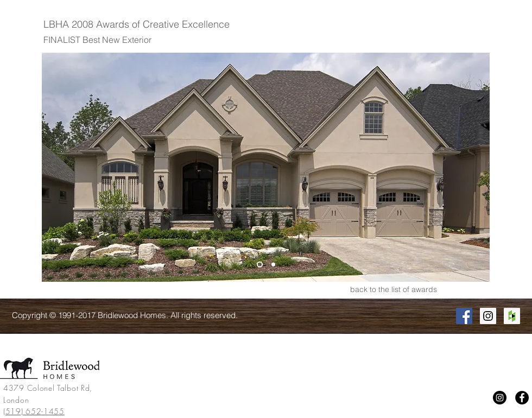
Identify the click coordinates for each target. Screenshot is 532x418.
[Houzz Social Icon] (512, 316)
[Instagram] (500, 398)
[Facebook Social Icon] (464, 316)
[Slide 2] (273, 265)
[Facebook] (522, 398)
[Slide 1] (260, 265)
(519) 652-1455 (34, 411)
